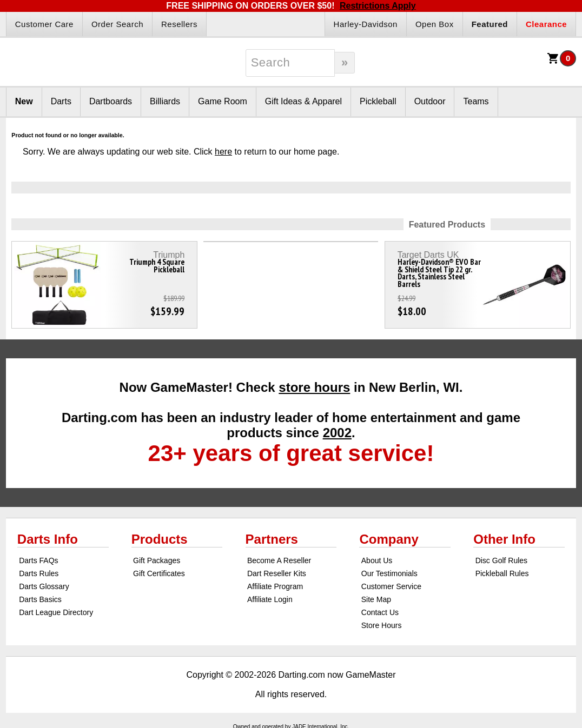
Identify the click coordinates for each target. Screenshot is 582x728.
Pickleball (378, 101)
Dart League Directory (56, 612)
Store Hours (382, 625)
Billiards (165, 101)
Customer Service (391, 586)
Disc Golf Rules (501, 560)
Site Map (376, 599)
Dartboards (111, 101)
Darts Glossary (44, 586)
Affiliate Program (275, 586)
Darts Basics (40, 599)
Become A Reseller (279, 560)
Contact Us (380, 612)
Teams (476, 101)
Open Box (435, 24)
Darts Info (48, 539)
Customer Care (44, 24)
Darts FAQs (38, 560)
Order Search (117, 24)
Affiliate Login (270, 599)
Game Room (223, 101)
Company (389, 539)
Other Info (504, 539)
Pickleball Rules (502, 573)
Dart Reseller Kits (277, 573)
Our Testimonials (389, 573)
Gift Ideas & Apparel (303, 101)
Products (160, 539)
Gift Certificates (159, 573)
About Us (377, 560)
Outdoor (430, 101)
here (223, 152)
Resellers (179, 24)
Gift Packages (157, 560)
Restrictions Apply (378, 6)
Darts (61, 101)
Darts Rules (39, 573)
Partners (272, 539)
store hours (314, 387)
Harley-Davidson (366, 24)
